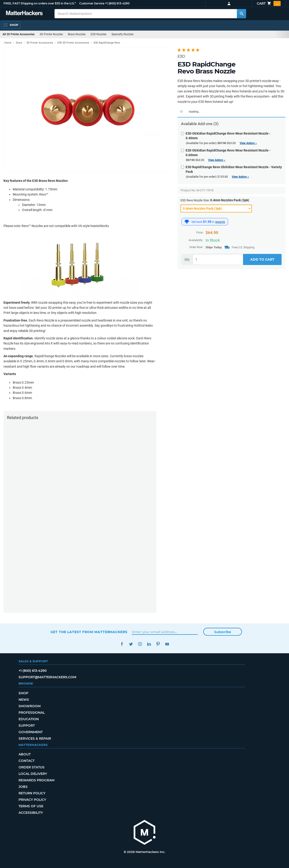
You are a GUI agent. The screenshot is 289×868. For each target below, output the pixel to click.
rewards (220, 222)
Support (27, 726)
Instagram (140, 644)
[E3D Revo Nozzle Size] (216, 208)
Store (19, 43)
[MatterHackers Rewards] (187, 222)
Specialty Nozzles (122, 34)
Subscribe (223, 632)
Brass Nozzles (77, 34)
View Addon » (248, 143)
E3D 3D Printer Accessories (73, 43)
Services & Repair (35, 739)
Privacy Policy (32, 800)
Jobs (23, 787)
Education (29, 719)
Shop (23, 693)
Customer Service (92, 3)
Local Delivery (33, 774)
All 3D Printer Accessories (19, 34)
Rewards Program (37, 780)
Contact (27, 761)
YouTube (167, 644)
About (25, 754)
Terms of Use (31, 806)
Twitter (131, 644)
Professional (32, 713)
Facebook (122, 644)
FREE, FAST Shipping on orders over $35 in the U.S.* (40, 3)
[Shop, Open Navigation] (11, 25)
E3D (181, 56)
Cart (269, 3)
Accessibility (31, 813)
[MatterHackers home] (24, 14)
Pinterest (158, 644)
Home (8, 43)
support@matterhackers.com (47, 677)
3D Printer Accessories (40, 43)
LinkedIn (149, 644)
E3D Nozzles (98, 34)
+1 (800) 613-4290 (117, 3)
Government (31, 732)
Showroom (30, 706)
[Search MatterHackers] (241, 14)
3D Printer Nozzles (51, 34)
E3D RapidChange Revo (107, 43)
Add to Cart (262, 259)
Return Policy (32, 793)
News (24, 700)
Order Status (32, 767)
